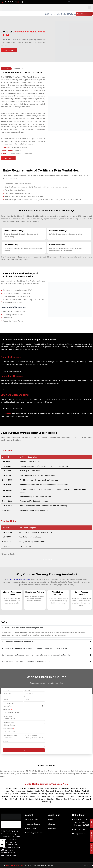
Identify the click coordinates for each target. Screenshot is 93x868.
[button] (69, 2)
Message (5, 742)
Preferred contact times (31, 735)
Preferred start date (8, 704)
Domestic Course (8, 716)
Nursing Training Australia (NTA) (18, 579)
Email (26, 697)
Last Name (27, 691)
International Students (13, 376)
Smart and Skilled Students (15, 395)
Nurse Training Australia (14, 865)
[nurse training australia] (70, 720)
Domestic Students (11, 357)
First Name (6, 691)
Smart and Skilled (8, 729)
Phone (5, 697)
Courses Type (7, 710)
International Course (9, 723)
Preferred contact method (10, 735)
